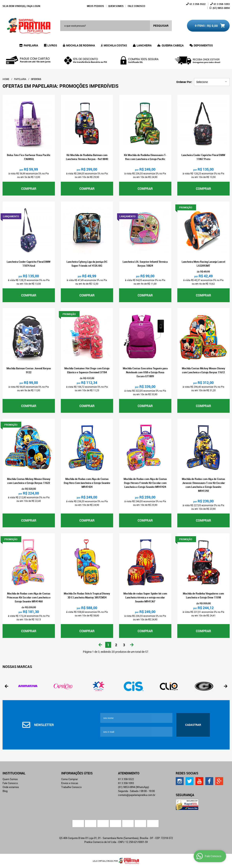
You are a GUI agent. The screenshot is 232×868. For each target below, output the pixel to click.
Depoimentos (203, 45)
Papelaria (31, 45)
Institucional (14, 773)
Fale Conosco (136, 6)
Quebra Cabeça (173, 45)
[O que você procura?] (161, 26)
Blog (5, 791)
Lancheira (144, 45)
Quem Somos (116, 6)
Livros (52, 45)
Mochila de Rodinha (81, 45)
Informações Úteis (77, 773)
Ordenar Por (184, 82)
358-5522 (198, 4)
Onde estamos (11, 787)
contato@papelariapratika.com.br (137, 795)
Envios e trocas (70, 783)
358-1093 (222, 4)
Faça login (33, 6)
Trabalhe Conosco (71, 787)
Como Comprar (70, 779)
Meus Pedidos (95, 6)
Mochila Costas (115, 45)
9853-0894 (221, 8)
